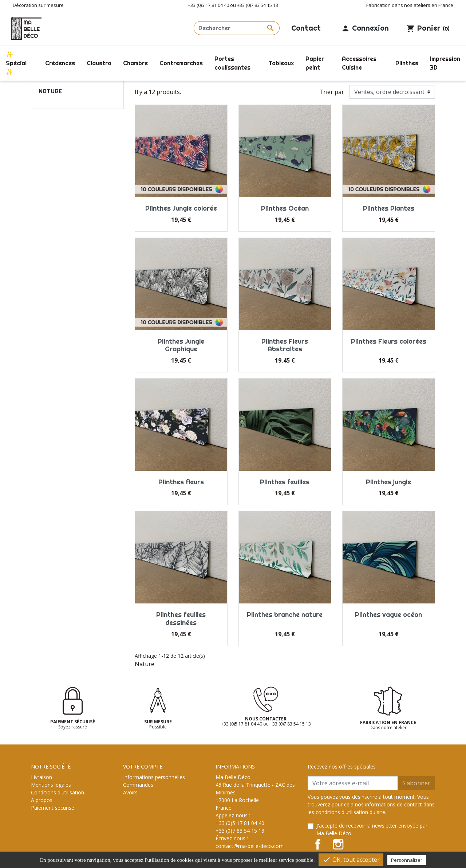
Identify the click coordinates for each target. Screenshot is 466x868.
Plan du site (45, 823)
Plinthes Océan (285, 208)
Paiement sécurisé (53, 808)
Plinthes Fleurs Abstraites (285, 345)
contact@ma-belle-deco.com (250, 846)
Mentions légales (51, 785)
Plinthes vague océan (388, 615)
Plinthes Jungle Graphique (181, 345)
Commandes (138, 785)
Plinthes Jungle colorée (181, 208)
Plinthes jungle (388, 482)
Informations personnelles (154, 777)
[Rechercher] (237, 28)
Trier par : (333, 92)
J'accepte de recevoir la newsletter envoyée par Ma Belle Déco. (372, 829)
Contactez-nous (50, 815)
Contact (306, 28)
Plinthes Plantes (389, 208)
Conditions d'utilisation (58, 792)
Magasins (42, 831)
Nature (50, 91)
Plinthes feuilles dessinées (181, 619)
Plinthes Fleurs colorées (389, 341)
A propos (42, 800)
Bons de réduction (145, 808)
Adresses (134, 800)
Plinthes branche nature (285, 615)
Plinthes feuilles (285, 482)
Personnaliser (407, 860)
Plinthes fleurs (181, 482)
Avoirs (130, 792)
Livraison (42, 777)
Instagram (338, 844)
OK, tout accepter (351, 860)
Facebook (318, 844)
